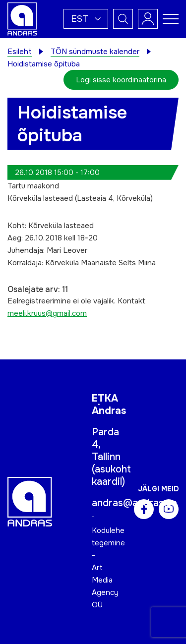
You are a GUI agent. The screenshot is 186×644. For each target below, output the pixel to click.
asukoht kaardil (111, 475)
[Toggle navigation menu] (171, 19)
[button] (86, 19)
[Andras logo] (22, 18)
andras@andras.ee (134, 503)
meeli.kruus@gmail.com (47, 313)
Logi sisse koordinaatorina (121, 80)
